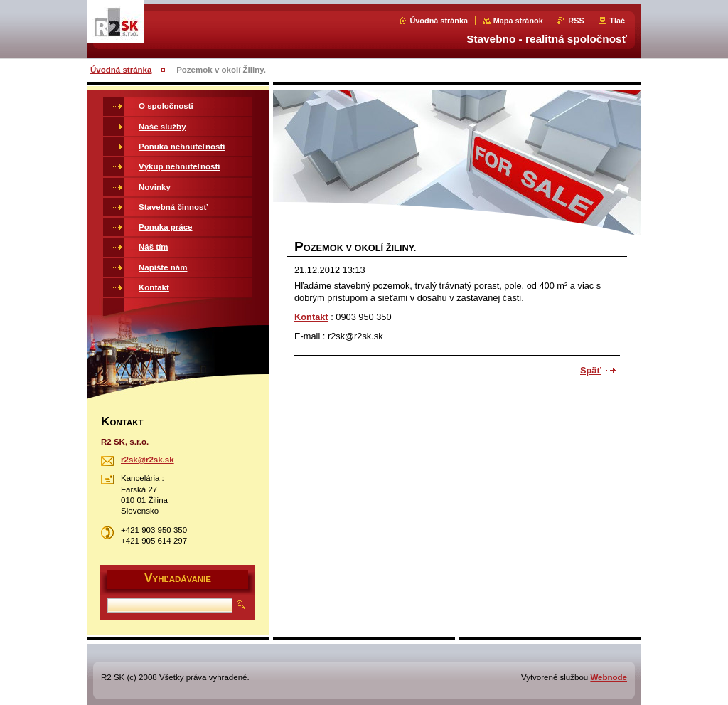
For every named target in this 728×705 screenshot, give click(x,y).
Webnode (609, 677)
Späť (591, 370)
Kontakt (311, 317)
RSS (576, 21)
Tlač (617, 21)
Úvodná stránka (439, 21)
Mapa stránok (518, 21)
